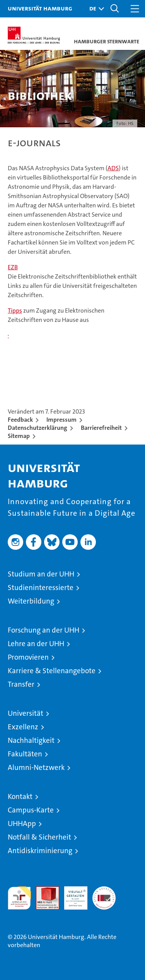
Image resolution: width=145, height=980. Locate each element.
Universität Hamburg (40, 8)
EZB (13, 267)
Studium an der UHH (41, 574)
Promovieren (28, 657)
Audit (43, 890)
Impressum (61, 420)
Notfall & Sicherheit (39, 837)
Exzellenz (23, 727)
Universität (26, 713)
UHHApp (22, 824)
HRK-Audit (72, 894)
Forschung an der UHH (43, 630)
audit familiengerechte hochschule (19, 898)
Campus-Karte (31, 810)
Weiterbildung (31, 601)
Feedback (20, 420)
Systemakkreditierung (104, 890)
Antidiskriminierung (40, 851)
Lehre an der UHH (36, 644)
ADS (113, 168)
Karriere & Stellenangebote (52, 671)
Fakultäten (25, 754)
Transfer (21, 684)
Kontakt (20, 796)
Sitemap (19, 436)
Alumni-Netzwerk (36, 767)
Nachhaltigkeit (31, 740)
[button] (95, 9)
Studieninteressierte (41, 587)
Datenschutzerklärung (38, 428)
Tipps (15, 310)
